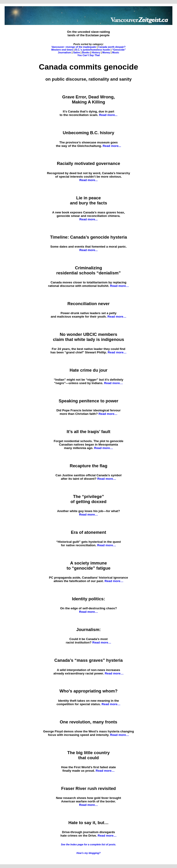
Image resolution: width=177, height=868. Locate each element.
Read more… (120, 286)
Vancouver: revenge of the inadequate (74, 47)
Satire (77, 52)
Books (86, 52)
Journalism (64, 52)
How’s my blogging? (89, 853)
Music (116, 52)
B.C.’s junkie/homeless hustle (93, 50)
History (96, 52)
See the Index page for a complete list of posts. (88, 844)
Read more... (108, 115)
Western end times (62, 50)
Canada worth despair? (112, 47)
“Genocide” (119, 50)
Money (106, 52)
